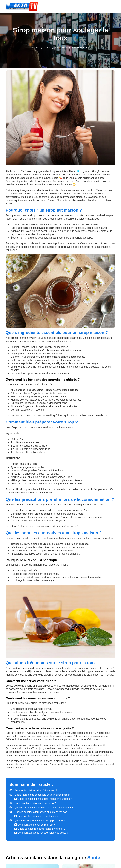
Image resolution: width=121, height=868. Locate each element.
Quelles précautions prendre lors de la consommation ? (43, 808)
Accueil (35, 48)
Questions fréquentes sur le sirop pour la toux (37, 821)
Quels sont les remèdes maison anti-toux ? (40, 829)
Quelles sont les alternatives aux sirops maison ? (39, 812)
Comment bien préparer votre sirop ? (33, 803)
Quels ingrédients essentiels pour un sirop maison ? (41, 795)
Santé (47, 48)
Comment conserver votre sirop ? (35, 825)
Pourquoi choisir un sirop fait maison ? (33, 790)
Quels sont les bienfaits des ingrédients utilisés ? (43, 799)
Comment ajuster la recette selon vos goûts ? (41, 833)
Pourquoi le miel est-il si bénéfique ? (36, 816)
